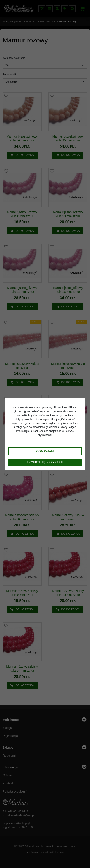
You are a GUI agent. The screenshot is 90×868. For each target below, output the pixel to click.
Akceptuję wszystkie (45, 462)
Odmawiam (45, 451)
